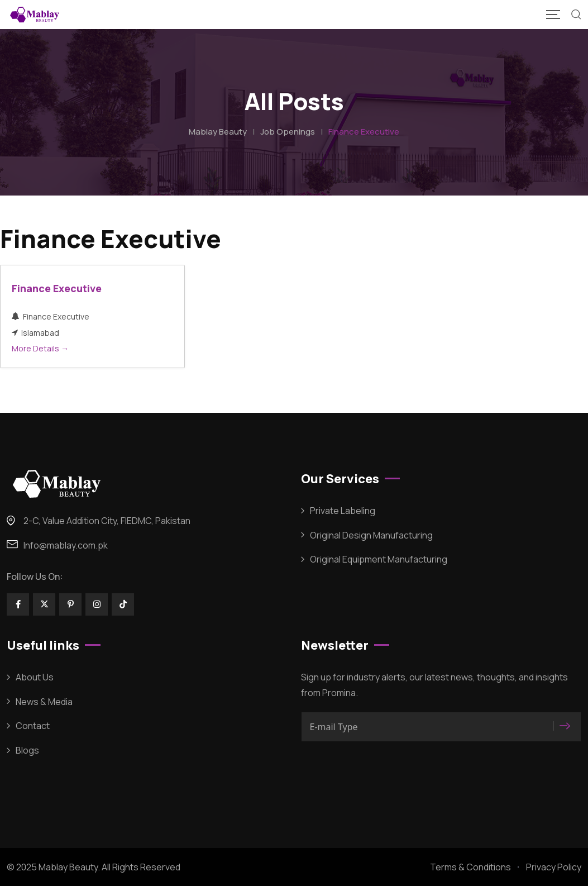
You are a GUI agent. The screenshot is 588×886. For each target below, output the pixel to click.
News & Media (44, 702)
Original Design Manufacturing (371, 535)
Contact (33, 726)
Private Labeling (343, 511)
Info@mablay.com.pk (66, 545)
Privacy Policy (554, 867)
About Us (35, 677)
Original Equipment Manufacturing (379, 559)
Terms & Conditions (470, 867)
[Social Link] (18, 604)
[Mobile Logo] (35, 15)
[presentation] (386, 770)
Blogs (27, 750)
